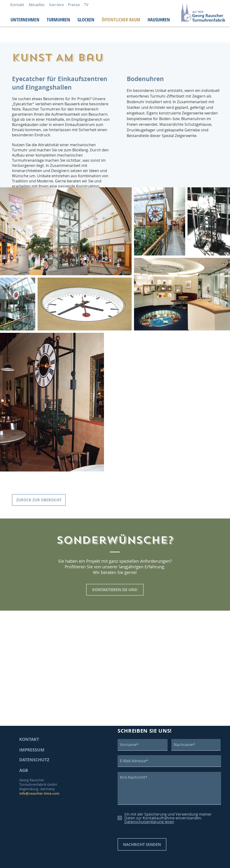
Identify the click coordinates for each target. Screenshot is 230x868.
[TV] (86, 5)
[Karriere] (57, 5)
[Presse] (74, 5)
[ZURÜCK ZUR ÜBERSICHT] (39, 500)
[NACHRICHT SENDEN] (142, 844)
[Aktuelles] (37, 5)
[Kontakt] (17, 5)
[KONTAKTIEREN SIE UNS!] (115, 590)
